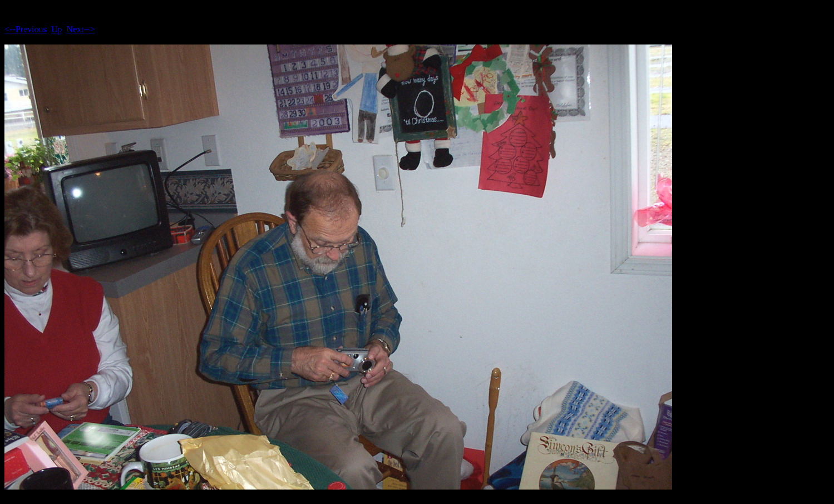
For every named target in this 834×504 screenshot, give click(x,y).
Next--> (80, 29)
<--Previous (26, 29)
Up (57, 29)
